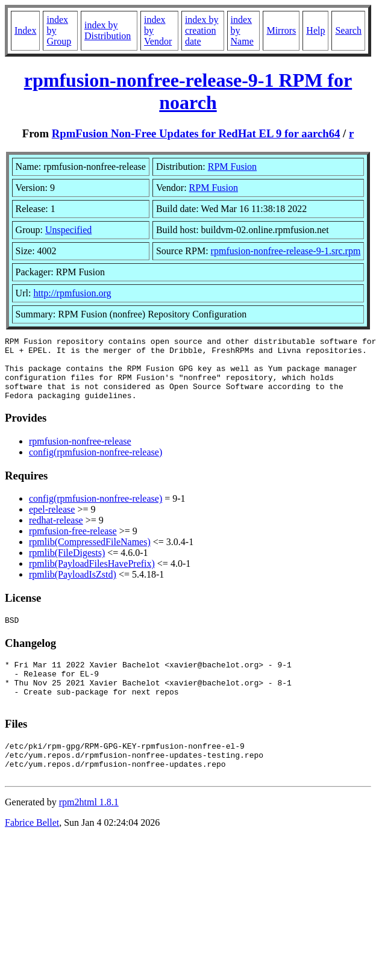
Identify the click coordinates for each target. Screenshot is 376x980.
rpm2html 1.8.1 (89, 833)
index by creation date (202, 30)
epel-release (52, 522)
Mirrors (281, 30)
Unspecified (68, 230)
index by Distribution (108, 30)
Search (348, 30)
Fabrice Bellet (32, 853)
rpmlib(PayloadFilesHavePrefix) (92, 576)
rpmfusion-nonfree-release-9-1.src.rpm (286, 251)
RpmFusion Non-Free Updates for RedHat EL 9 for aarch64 (196, 133)
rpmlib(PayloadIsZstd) (73, 587)
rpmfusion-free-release (73, 544)
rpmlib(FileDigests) (67, 565)
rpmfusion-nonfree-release (80, 454)
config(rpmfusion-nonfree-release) (96, 465)
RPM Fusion (232, 167)
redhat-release (56, 533)
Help (315, 30)
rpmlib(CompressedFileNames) (90, 554)
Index (25, 30)
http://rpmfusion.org (72, 293)
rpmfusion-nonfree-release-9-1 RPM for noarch (188, 91)
